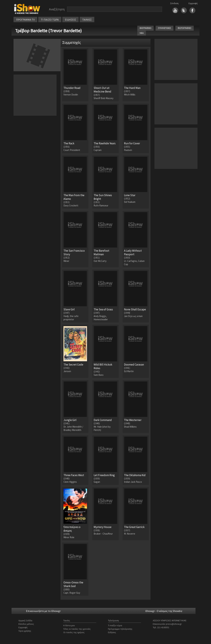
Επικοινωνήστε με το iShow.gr (43, 611)
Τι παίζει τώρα (115, 625)
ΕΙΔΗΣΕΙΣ (70, 20)
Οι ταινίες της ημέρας (74, 632)
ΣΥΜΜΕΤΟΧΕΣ (165, 28)
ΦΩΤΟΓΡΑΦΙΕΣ (185, 28)
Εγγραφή (193, 3)
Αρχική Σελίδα (25, 620)
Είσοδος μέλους (26, 624)
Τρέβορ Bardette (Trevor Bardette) (48, 31)
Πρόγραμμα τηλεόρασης (120, 629)
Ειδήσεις (112, 632)
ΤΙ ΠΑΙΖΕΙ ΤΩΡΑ (50, 20)
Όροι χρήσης (25, 631)
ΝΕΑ (142, 33)
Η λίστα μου (69, 625)
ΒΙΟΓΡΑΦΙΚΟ (145, 28)
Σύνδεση (174, 3)
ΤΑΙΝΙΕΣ (87, 20)
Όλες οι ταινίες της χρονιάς (77, 629)
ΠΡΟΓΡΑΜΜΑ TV (25, 20)
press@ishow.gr (174, 624)
